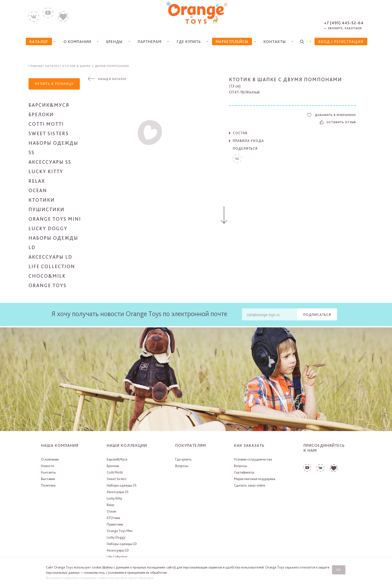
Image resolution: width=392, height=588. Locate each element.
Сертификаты (244, 473)
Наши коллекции (127, 446)
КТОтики (42, 201)
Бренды (114, 42)
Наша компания (60, 446)
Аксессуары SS (50, 163)
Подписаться (317, 315)
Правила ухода (248, 141)
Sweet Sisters (49, 134)
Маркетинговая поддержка (255, 480)
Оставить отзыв (338, 122)
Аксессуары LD (50, 258)
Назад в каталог (112, 79)
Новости (47, 467)
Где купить (188, 42)
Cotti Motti (46, 125)
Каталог (52, 66)
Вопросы (182, 467)
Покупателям (191, 446)
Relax (37, 182)
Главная (35, 66)
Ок (339, 569)
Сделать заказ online (250, 486)
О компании (76, 42)
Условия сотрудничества (253, 460)
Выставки (48, 480)
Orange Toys (47, 286)
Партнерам (149, 42)
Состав (240, 133)
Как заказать (249, 446)
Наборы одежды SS (122, 486)
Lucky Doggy (48, 229)
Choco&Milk (47, 277)
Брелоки (41, 115)
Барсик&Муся (49, 106)
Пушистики (46, 210)
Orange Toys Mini (55, 220)
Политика (48, 486)
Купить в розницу (55, 84)
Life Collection (52, 267)
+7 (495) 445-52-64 (344, 23)
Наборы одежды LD (122, 545)
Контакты (275, 42)
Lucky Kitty (46, 172)
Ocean (38, 191)
